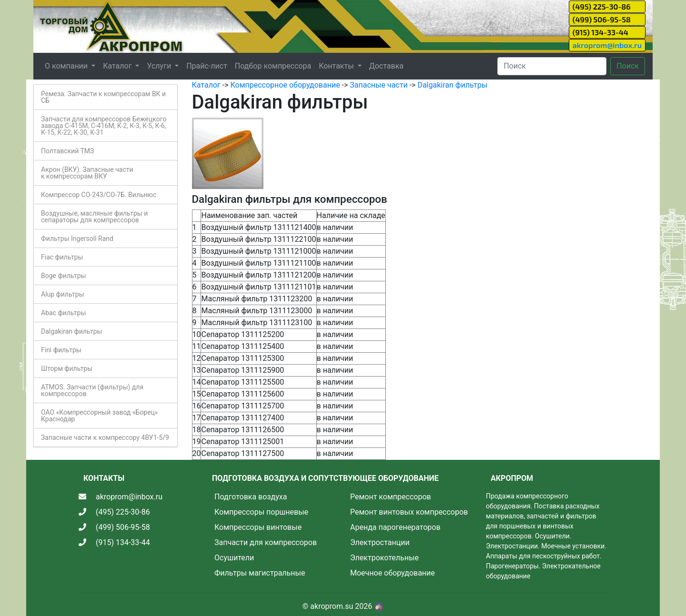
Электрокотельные (384, 558)
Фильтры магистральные (260, 573)
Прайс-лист (207, 66)
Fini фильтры (61, 350)
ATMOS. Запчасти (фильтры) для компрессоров (92, 390)
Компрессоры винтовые (258, 527)
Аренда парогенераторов (395, 527)
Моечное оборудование (393, 573)
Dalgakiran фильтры (71, 331)
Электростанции (380, 542)
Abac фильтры (63, 313)
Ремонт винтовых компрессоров (409, 512)
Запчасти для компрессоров (266, 542)
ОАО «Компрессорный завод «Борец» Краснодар (99, 416)
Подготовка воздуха (251, 497)
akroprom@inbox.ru (607, 45)
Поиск (628, 66)
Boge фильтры (63, 276)
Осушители (234, 558)
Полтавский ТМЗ (67, 151)
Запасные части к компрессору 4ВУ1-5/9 (105, 437)
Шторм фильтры (67, 368)
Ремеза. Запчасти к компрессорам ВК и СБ (103, 97)
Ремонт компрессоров (391, 497)
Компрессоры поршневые (261, 512)
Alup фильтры (63, 294)
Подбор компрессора (273, 66)
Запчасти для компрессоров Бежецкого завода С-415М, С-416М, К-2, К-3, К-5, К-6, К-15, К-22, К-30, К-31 (104, 126)
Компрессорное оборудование (285, 85)
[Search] (552, 66)
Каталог (206, 85)
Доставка (386, 66)
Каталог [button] (118, 66)
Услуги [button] (160, 66)
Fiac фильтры (62, 257)
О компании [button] (67, 66)
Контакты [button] (337, 66)
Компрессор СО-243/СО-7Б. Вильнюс (99, 195)
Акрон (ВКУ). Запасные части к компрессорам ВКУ (87, 173)
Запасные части (378, 85)
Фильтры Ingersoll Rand (77, 238)
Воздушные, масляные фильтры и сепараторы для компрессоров (94, 217)
